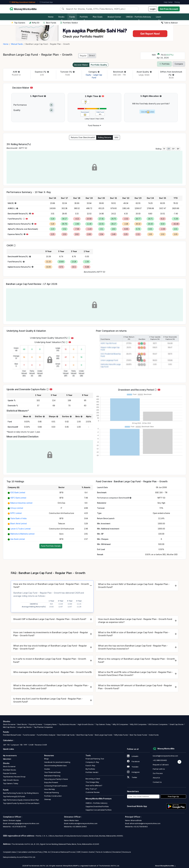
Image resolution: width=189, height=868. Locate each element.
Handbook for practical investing (57, 762)
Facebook (133, 761)
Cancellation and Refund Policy (30, 852)
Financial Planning (51, 792)
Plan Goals (98, 17)
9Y (178, 149)
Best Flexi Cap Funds (85, 735)
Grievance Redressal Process (64, 852)
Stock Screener (9, 724)
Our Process (158, 773)
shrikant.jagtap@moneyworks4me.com (23, 823)
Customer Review (93, 792)
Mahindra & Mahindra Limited (22, 534)
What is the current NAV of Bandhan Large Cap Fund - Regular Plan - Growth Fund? (134, 586)
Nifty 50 (34, 23)
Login (153, 9)
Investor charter (88, 852)
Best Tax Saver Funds (138, 735)
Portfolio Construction (53, 796)
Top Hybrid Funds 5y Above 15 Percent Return (21, 803)
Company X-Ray (92, 762)
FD (9, 745)
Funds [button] (72, 17)
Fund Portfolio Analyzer (46, 735)
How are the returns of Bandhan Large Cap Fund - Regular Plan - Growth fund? (51, 585)
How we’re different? (94, 786)
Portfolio (164, 64)
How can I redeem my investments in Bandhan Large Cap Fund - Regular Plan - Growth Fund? (51, 634)
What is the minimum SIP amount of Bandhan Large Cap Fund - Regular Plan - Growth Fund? (135, 687)
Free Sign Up (173, 796)
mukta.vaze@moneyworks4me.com (83, 823)
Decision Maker (81, 65)
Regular (83, 56)
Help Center (168, 2)
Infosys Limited (17, 508)
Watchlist (7, 759)
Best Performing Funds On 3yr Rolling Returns (21, 793)
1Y (164, 149)
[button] (19, 72)
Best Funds (50, 23)
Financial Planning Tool (95, 759)
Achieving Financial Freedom (56, 786)
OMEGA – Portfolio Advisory (96, 803)
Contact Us (157, 782)
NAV (116, 137)
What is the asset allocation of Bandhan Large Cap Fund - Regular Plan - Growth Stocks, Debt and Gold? (51, 687)
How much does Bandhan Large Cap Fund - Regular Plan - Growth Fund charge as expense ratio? (135, 621)
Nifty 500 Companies (138, 724)
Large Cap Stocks (24, 727)
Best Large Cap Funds (104, 735)
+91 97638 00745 (19, 827)
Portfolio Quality (99, 65)
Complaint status (10, 852)
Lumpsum (15, 745)
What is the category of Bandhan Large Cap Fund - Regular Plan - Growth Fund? (136, 660)
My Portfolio (90, 769)
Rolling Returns (105, 137)
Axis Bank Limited (18, 539)
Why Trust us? (91, 789)
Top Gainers (18, 23)
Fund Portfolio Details (51, 546)
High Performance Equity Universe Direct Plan (21, 800)
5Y (173, 149)
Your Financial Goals (52, 772)
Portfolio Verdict (69, 23)
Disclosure (127, 852)
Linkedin (133, 756)
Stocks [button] (61, 17)
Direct (92, 55)
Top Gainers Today (103, 724)
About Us (156, 778)
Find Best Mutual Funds (12, 735)
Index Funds (154, 735)
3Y (169, 149)
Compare (179, 64)
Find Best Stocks (10, 770)
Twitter (132, 777)
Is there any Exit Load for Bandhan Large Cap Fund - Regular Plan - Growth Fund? (48, 700)
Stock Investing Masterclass (55, 766)
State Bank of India (18, 518)
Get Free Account (169, 9)
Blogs (46, 759)
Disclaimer (117, 852)
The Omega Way (92, 782)
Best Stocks (22, 724)
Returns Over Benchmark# (83, 137)
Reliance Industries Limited (21, 503)
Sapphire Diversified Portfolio (97, 806)
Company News (50, 724)
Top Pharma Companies (43, 727)
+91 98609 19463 (79, 827)
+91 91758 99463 (140, 827)
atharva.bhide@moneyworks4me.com (145, 823)
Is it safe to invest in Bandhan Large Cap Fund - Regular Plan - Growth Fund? (50, 660)
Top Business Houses (67, 724)
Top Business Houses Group (14, 777)
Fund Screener (29, 735)
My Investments (10, 756)
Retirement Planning (52, 776)
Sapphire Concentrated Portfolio (99, 810)
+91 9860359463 (160, 760)
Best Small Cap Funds (66, 735)
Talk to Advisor (170, 23)
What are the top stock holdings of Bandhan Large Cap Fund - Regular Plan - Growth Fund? (50, 647)
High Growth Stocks (86, 724)
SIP (4, 745)
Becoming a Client (93, 779)
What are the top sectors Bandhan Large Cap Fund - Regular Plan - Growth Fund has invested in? (133, 647)
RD (22, 745)
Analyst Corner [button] (114, 17)
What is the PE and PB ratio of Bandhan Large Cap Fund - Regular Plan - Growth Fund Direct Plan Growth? (135, 674)
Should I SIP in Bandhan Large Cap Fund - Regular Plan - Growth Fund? (50, 619)
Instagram (133, 772)
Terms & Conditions (103, 852)
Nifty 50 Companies (120, 724)
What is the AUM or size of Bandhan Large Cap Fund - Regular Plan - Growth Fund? (134, 634)
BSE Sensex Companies (158, 724)
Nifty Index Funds (121, 735)
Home (51, 17)
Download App (46, 2)
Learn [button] (158, 17)
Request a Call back (161, 765)
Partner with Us (159, 769)
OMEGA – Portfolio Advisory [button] (138, 17)
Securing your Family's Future (56, 779)
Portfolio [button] (84, 17)
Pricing (177, 2)
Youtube (133, 767)
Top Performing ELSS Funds (14, 796)
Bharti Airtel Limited (19, 524)
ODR (79, 852)
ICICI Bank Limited (18, 493)
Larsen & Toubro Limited (20, 529)
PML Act (47, 852)
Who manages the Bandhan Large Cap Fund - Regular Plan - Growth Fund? (52, 672)
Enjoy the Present (51, 782)
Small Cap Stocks (177, 724)
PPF (26, 745)
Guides (47, 769)
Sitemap (48, 799)
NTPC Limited (16, 513)
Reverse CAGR (41, 745)
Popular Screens (35, 724)
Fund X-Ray (90, 766)
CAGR (31, 745)
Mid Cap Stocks (9, 727)
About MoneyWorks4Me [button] (165, 866)
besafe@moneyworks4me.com (165, 756)
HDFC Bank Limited (18, 498)
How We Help (49, 789)
